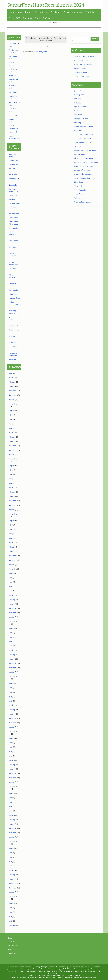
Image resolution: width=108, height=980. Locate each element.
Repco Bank (13, 115)
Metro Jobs (78, 130)
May (10, 424)
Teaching (28, 18)
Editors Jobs (13, 228)
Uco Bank (12, 76)
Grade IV (90, 12)
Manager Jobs (14, 199)
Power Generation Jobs (82, 142)
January (11, 386)
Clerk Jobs (78, 115)
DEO (18, 18)
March (11, 378)
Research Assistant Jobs (12, 256)
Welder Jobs (13, 290)
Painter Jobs (13, 294)
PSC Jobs (77, 103)
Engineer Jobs (14, 164)
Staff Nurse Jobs (80, 198)
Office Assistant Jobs (12, 277)
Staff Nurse (48, 18)
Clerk (11, 18)
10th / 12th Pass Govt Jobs (84, 56)
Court (37, 18)
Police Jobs (13, 343)
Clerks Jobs (13, 195)
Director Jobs (14, 214)
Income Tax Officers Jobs (83, 127)
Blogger (78, 975)
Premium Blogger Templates (61, 978)
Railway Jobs (79, 91)
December (12, 391)
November (12, 395)
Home (11, 12)
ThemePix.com (24, 978)
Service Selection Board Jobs (85, 150)
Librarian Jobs (14, 326)
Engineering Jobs (80, 72)
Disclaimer (11, 953)
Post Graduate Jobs (81, 76)
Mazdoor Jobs (14, 298)
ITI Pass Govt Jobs (81, 60)
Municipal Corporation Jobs (84, 178)
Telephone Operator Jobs (83, 158)
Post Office (56, 12)
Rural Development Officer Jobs (86, 135)
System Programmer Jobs (13, 304)
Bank (19, 12)
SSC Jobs (77, 99)
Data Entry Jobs (80, 123)
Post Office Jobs (80, 190)
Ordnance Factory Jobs (82, 202)
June (10, 419)
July (10, 415)
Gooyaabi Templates (89, 978)
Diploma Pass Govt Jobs (83, 64)
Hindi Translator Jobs (12, 320)
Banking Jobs (79, 95)
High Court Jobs (80, 107)
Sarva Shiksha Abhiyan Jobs (84, 174)
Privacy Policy (13, 946)
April (10, 373)
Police (67, 12)
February (12, 382)
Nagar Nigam (41, 12)
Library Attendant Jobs (12, 234)
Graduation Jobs (80, 68)
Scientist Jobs (14, 160)
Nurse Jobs (13, 185)
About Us (11, 942)
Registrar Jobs (14, 203)
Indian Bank (13, 132)
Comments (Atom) (40, 52)
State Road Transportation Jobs (86, 162)
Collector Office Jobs (82, 170)
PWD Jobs (78, 146)
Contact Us (12, 957)
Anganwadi (78, 12)
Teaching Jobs (79, 154)
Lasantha (47, 978)
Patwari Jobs (78, 186)
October (12, 400)
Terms (10, 949)
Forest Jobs (78, 194)
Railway (28, 12)
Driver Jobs (13, 175)
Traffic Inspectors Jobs (82, 139)
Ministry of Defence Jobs (83, 166)
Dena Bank (13, 92)
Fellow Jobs (13, 218)
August (11, 411)
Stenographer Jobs (81, 119)
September (13, 404)
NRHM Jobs (78, 182)
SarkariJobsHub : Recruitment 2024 (46, 5)
